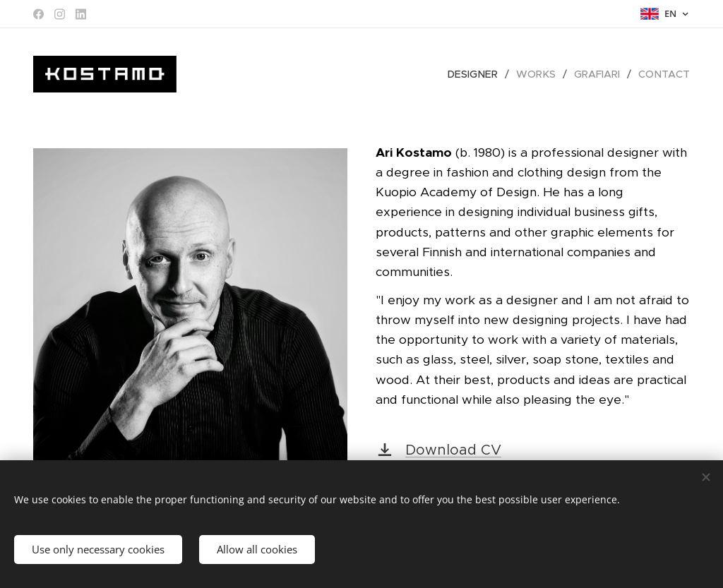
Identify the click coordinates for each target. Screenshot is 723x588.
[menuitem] (481, 74)
